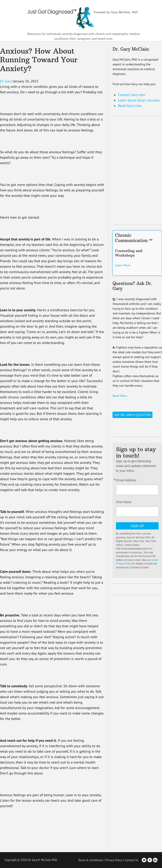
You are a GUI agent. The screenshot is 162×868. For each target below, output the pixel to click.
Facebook (150, 860)
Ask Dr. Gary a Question (132, 415)
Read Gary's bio (130, 106)
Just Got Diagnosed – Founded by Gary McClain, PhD (81, 16)
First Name (124, 502)
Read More (120, 396)
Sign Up (137, 526)
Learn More (123, 265)
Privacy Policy (114, 860)
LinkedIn (155, 860)
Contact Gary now (131, 95)
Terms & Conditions (90, 860)
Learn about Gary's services (139, 100)
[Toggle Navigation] (156, 16)
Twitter (144, 860)
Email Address (126, 480)
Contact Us (132, 860)
